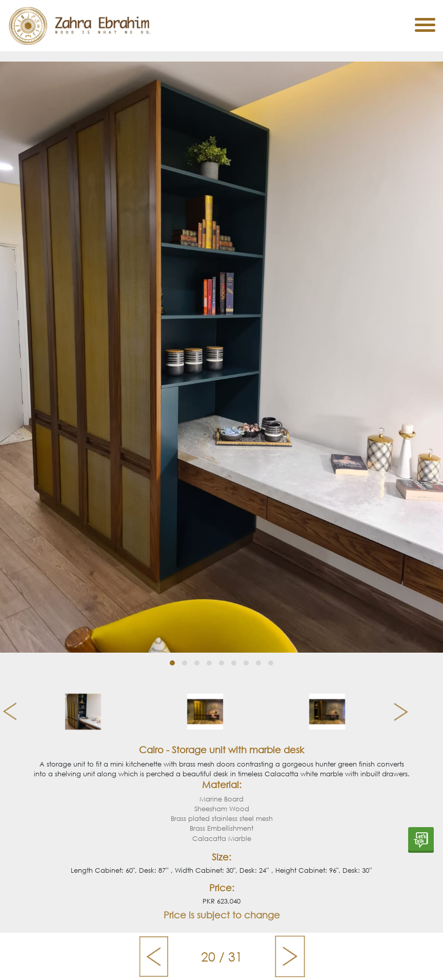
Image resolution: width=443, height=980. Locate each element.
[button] (172, 663)
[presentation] (6, 712)
